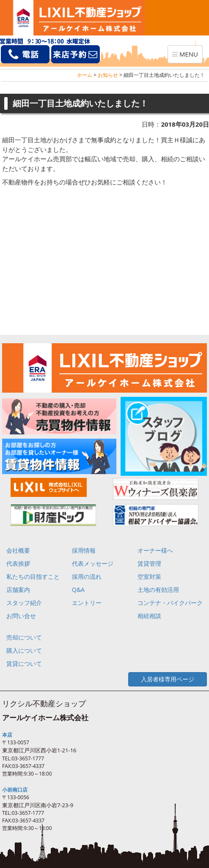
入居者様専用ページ (168, 679)
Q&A (78, 590)
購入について (24, 650)
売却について (24, 637)
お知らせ (108, 75)
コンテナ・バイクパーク (170, 603)
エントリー (87, 603)
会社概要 (18, 550)
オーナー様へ (155, 550)
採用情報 (84, 550)
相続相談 (149, 616)
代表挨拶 (18, 563)
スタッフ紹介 (24, 603)
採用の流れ (87, 576)
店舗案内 (18, 590)
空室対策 (149, 576)
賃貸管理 (149, 563)
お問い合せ (21, 616)
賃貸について (24, 663)
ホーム (85, 75)
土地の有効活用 (158, 590)
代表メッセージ (93, 563)
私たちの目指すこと (33, 576)
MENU (187, 56)
